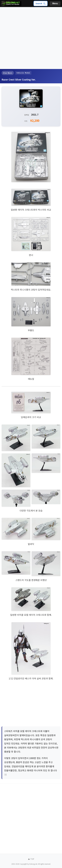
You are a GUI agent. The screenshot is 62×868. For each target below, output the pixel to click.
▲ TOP (31, 859)
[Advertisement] (31, 38)
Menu (55, 3)
